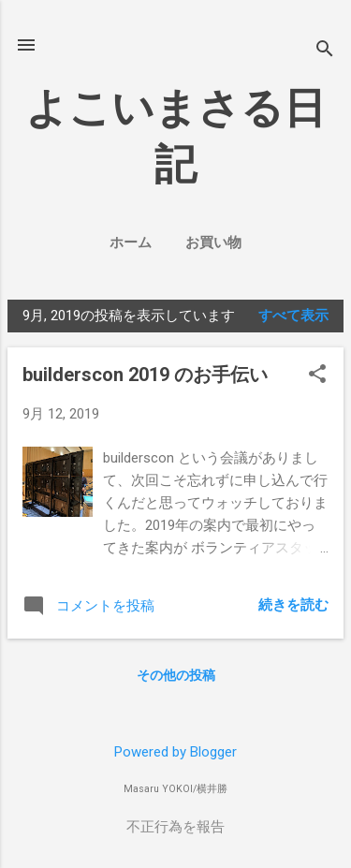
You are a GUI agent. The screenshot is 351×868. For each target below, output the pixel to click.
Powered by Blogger (175, 752)
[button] (317, 375)
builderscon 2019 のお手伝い (145, 375)
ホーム (131, 243)
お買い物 (213, 243)
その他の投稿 (176, 675)
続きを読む (293, 605)
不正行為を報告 (175, 827)
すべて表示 (293, 316)
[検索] (325, 51)
